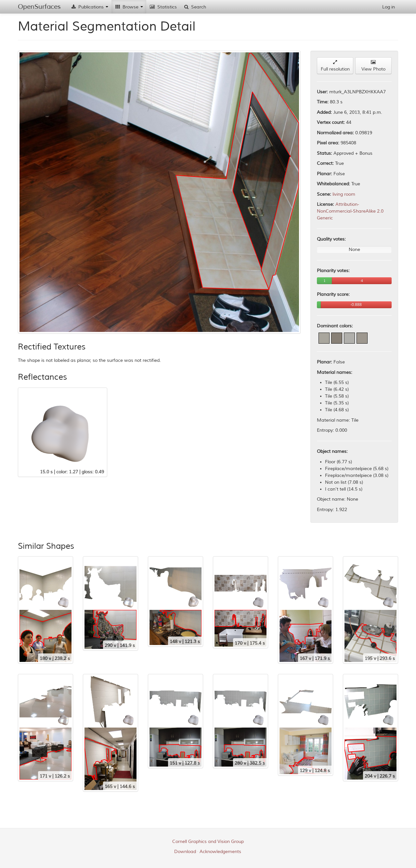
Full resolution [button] (335, 66)
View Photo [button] (373, 66)
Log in (389, 7)
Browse (129, 7)
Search (195, 7)
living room (344, 194)
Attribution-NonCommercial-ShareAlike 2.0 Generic (350, 211)
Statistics (163, 7)
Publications (89, 7)
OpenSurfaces (39, 7)
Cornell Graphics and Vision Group (208, 842)
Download (185, 852)
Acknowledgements (220, 852)
